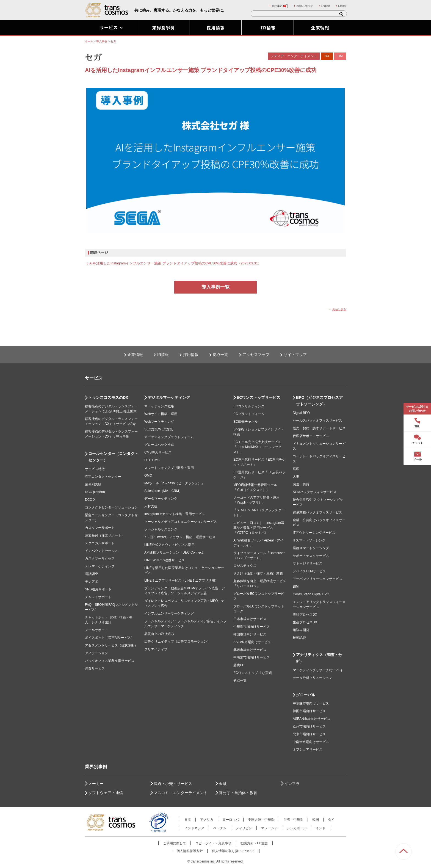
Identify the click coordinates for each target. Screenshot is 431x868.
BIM (296, 587)
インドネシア (194, 828)
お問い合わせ (305, 6)
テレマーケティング (100, 566)
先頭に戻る (339, 309)
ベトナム (220, 828)
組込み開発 (301, 630)
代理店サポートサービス (311, 436)
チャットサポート (98, 597)
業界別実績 (93, 484)
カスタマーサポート (100, 528)
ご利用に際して (175, 843)
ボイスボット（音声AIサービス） (110, 638)
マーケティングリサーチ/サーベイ (318, 670)
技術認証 (299, 638)
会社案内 (280, 6)
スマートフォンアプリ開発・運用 (169, 468)
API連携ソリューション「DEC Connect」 (175, 552)
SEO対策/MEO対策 (159, 429)
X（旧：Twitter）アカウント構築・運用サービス (180, 537)
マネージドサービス (308, 563)
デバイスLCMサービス (309, 571)
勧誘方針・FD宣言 (254, 843)
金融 (223, 784)
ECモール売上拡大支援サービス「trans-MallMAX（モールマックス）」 (257, 447)
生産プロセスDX (305, 622)
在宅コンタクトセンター (103, 477)
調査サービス (95, 668)
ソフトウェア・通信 (106, 793)
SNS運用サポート (98, 589)
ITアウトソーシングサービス (314, 533)
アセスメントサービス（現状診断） (111, 645)
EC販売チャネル (246, 422)
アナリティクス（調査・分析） (319, 658)
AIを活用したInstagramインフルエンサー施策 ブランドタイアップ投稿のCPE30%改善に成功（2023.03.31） (175, 263)
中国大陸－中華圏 (261, 820)
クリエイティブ (156, 649)
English (326, 6)
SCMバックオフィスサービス (315, 492)
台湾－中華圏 (293, 820)
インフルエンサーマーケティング (169, 613)
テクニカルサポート (100, 543)
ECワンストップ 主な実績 (253, 673)
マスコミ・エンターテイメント (181, 793)
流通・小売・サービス (173, 784)
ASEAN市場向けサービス (252, 642)
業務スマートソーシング (311, 548)
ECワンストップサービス (259, 397)
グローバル (306, 695)
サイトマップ (295, 355)
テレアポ (92, 582)
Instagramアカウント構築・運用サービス (175, 514)
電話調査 (92, 574)
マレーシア (269, 828)
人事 (296, 477)
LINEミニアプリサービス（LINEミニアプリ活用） (181, 580)
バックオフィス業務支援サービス (110, 661)
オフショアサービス (308, 750)
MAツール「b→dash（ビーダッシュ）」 (174, 483)
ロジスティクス (245, 566)
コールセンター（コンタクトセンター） (113, 457)
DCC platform (95, 492)
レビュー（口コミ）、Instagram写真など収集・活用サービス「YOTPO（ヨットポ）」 (259, 528)
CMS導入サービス (158, 452)
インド (321, 828)
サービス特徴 (95, 469)
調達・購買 (301, 484)
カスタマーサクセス (100, 559)
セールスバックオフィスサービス (317, 421)
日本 (188, 820)
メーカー (96, 784)
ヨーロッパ (231, 820)
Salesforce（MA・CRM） (163, 491)
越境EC (239, 665)
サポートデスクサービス (311, 556)
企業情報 (135, 355)
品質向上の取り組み (159, 634)
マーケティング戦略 (159, 406)
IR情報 (163, 355)
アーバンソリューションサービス (317, 579)
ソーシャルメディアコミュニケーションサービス (181, 522)
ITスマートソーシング (309, 540)
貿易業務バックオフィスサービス (317, 512)
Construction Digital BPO (311, 594)
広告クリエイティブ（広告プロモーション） (177, 642)
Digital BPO (301, 413)
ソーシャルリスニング (161, 529)
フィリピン (244, 828)
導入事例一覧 (215, 287)
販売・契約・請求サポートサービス (319, 428)
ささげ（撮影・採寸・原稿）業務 (258, 573)
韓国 (316, 820)
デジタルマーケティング (169, 397)
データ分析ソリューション (313, 678)
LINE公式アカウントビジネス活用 (169, 545)
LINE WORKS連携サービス (165, 560)
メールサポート (96, 630)
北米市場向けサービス (250, 650)
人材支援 (151, 506)
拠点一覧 (220, 355)
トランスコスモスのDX (108, 397)
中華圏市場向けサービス (252, 627)
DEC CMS (152, 460)
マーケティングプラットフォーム (169, 437)
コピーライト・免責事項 (213, 843)
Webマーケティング (159, 422)
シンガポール (297, 828)
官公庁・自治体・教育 (238, 793)
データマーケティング (161, 499)
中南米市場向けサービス (252, 657)
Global (342, 6)
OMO (148, 476)
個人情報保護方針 (190, 851)
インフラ (292, 784)
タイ (331, 820)
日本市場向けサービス (250, 619)
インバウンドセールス (101, 551)
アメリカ (207, 820)
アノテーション (96, 653)
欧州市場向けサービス (309, 726)
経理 (296, 469)
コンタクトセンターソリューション (111, 507)
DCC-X (90, 500)
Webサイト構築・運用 (161, 414)
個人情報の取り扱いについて (233, 851)
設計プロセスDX (305, 615)
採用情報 (191, 355)
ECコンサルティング (249, 406)
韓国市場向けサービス (250, 634)
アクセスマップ (256, 355)
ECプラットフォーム (249, 414)
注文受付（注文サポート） (105, 535)
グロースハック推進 (159, 445)
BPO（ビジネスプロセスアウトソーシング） (319, 401)
